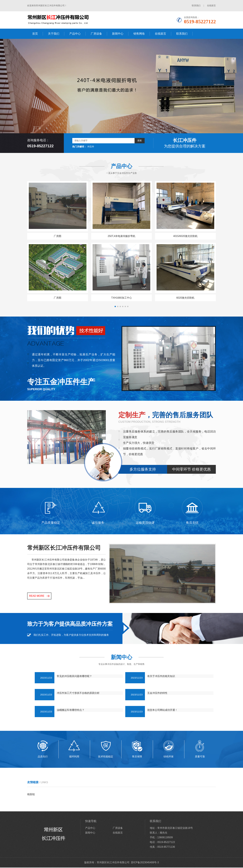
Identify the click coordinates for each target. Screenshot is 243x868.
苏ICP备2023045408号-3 (145, 863)
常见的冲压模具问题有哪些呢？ (74, 676)
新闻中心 (118, 34)
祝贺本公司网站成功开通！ (162, 710)
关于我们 (54, 34)
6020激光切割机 (185, 298)
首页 (35, 34)
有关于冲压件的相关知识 (161, 676)
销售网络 (139, 34)
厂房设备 (96, 34)
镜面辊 (31, 795)
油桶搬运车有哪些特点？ (71, 710)
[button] (120, 130)
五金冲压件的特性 (157, 693)
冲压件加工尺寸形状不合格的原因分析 (78, 693)
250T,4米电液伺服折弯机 (122, 236)
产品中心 (75, 34)
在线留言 (211, 6)
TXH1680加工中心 (122, 298)
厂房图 (58, 236)
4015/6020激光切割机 (185, 236)
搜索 (140, 140)
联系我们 (196, 6)
